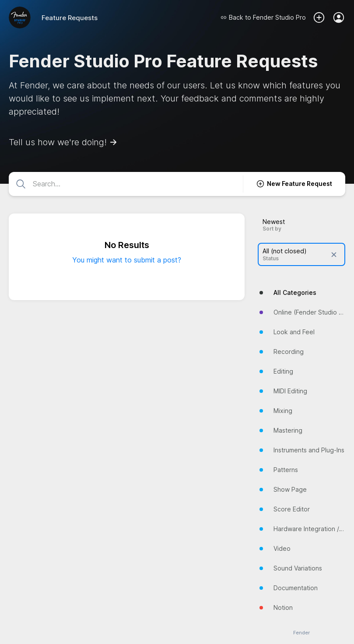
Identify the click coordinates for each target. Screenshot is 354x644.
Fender (301, 633)
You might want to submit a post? (127, 260)
